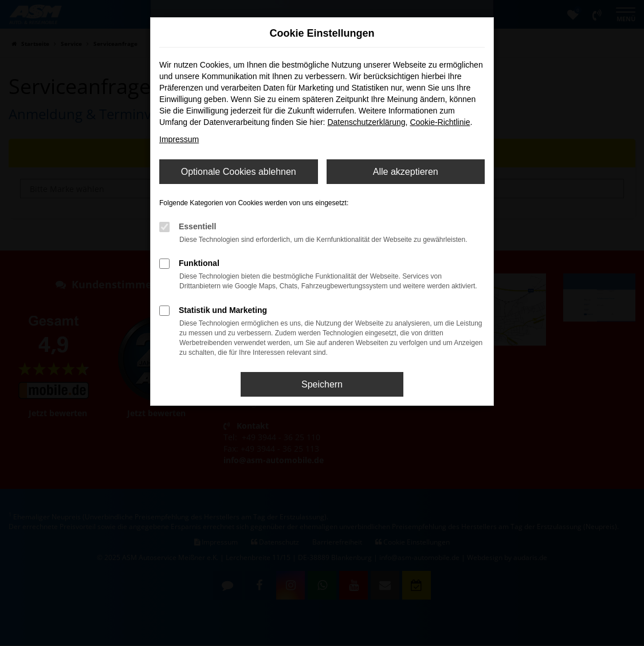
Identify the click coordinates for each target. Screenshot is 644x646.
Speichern (322, 384)
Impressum (179, 139)
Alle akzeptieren (406, 172)
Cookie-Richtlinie (440, 122)
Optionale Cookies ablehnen (239, 172)
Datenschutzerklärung (366, 122)
